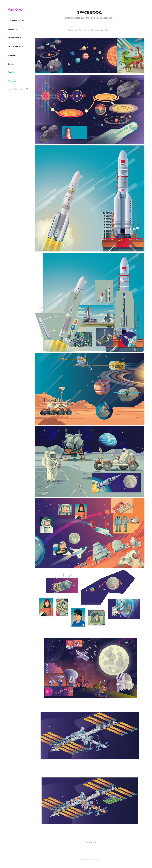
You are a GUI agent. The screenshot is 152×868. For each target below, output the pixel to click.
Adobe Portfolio (94, 860)
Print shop (12, 81)
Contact (11, 64)
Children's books (14, 38)
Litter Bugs (12, 55)
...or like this (13, 29)
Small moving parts (15, 47)
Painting (11, 72)
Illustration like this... (16, 20)
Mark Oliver (16, 9)
